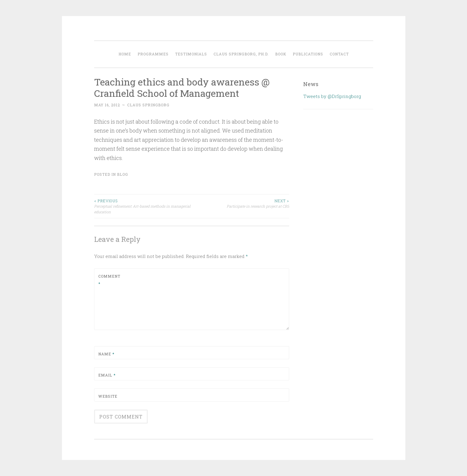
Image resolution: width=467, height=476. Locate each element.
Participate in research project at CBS (240, 203)
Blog (123, 174)
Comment (109, 280)
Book (281, 54)
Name (106, 354)
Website (108, 396)
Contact (339, 54)
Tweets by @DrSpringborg (332, 96)
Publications (308, 54)
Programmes (153, 54)
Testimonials (191, 54)
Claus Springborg (148, 105)
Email (107, 375)
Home (125, 54)
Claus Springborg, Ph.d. (241, 54)
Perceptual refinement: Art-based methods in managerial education (143, 206)
